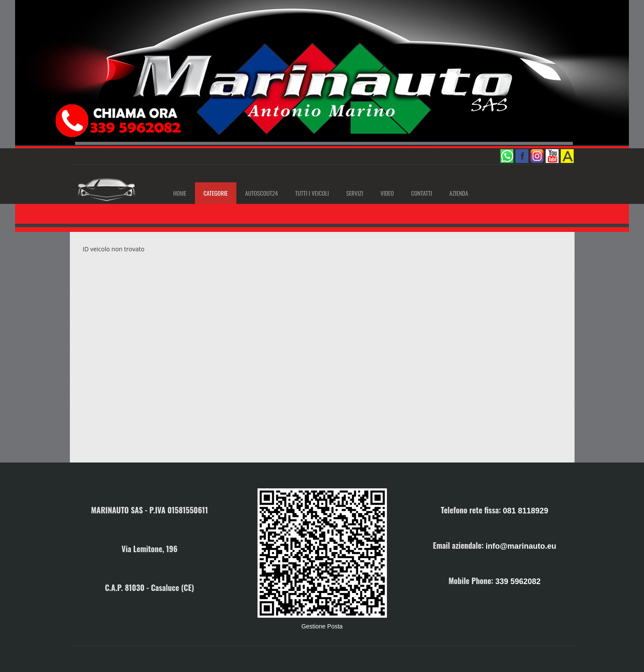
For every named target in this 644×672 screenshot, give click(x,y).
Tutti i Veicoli (312, 193)
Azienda (459, 193)
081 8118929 (526, 511)
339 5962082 (518, 581)
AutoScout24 (261, 193)
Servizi (355, 193)
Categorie (216, 193)
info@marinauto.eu (521, 546)
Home (180, 193)
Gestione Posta (322, 626)
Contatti (422, 193)
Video (387, 193)
